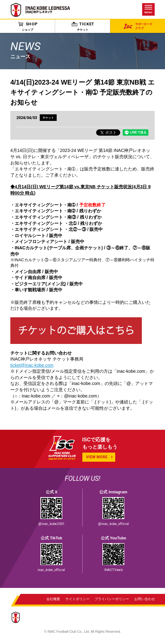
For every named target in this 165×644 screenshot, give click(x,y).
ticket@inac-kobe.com (32, 365)
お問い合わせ (145, 600)
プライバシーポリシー (112, 600)
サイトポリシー (77, 600)
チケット (48, 118)
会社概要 (53, 600)
